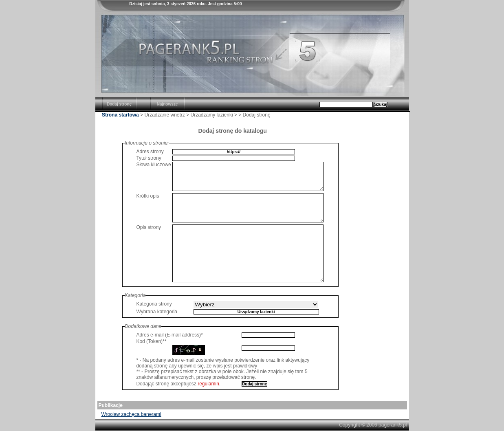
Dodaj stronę (119, 104)
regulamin (208, 384)
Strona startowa (120, 115)
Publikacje (111, 405)
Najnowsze (167, 104)
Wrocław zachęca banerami (131, 414)
